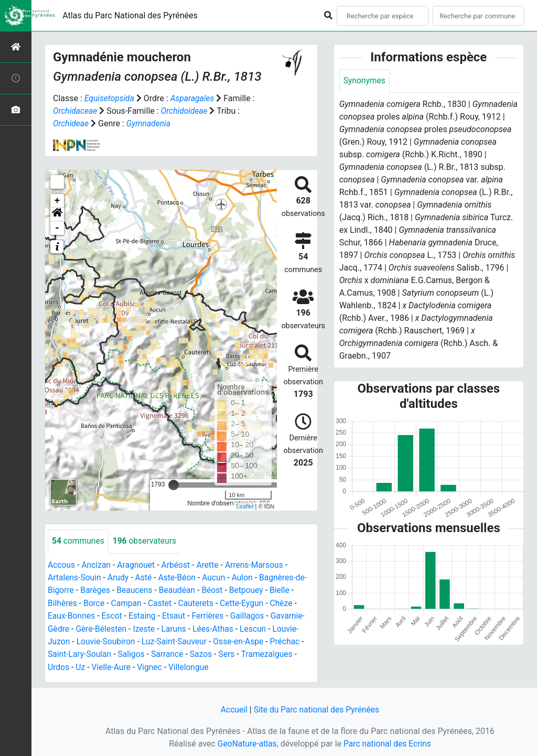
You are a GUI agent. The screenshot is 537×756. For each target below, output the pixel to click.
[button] (57, 214)
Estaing (144, 615)
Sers (231, 652)
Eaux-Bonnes (72, 615)
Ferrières (211, 615)
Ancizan (97, 564)
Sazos (204, 652)
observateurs (146, 541)
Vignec (152, 665)
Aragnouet (138, 564)
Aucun (217, 577)
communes (79, 541)
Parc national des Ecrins (388, 741)
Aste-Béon (180, 577)
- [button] (57, 228)
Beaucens (136, 590)
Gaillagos (251, 615)
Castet (162, 602)
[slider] (174, 484)
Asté (145, 577)
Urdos (59, 665)
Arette (211, 564)
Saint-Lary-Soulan (80, 652)
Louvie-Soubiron (107, 640)
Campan (128, 602)
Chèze (286, 602)
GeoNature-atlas (246, 741)
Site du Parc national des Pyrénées (317, 708)
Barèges (96, 590)
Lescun (257, 627)
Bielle (284, 590)
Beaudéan (180, 590)
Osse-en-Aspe (243, 640)
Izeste (146, 627)
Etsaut (176, 615)
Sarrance (170, 652)
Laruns (176, 627)
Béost (216, 590)
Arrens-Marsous (259, 564)
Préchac (290, 640)
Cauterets (199, 602)
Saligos (133, 652)
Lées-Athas (217, 627)
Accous (62, 564)
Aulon (246, 577)
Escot (113, 615)
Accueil (232, 708)
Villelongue (191, 665)
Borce (95, 602)
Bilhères (63, 602)
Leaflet (245, 505)
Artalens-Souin (75, 577)
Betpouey (250, 590)
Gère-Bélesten (103, 627)
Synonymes (365, 81)
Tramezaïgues (271, 652)
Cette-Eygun (246, 602)
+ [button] (57, 200)
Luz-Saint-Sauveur (177, 640)
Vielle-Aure (112, 665)
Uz (81, 665)
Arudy (120, 577)
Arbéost (178, 564)
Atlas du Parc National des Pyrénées (130, 15)
